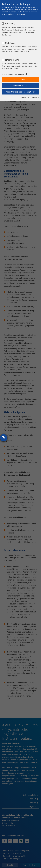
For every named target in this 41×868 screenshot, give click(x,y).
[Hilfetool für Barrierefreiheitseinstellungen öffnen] (4, 438)
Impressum (35, 97)
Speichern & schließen (21, 86)
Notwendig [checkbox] (10, 24)
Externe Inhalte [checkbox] (12, 60)
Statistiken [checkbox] (10, 43)
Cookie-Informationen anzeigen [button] (14, 75)
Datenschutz (25, 97)
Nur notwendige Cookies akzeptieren (21, 92)
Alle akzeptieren (20, 80)
